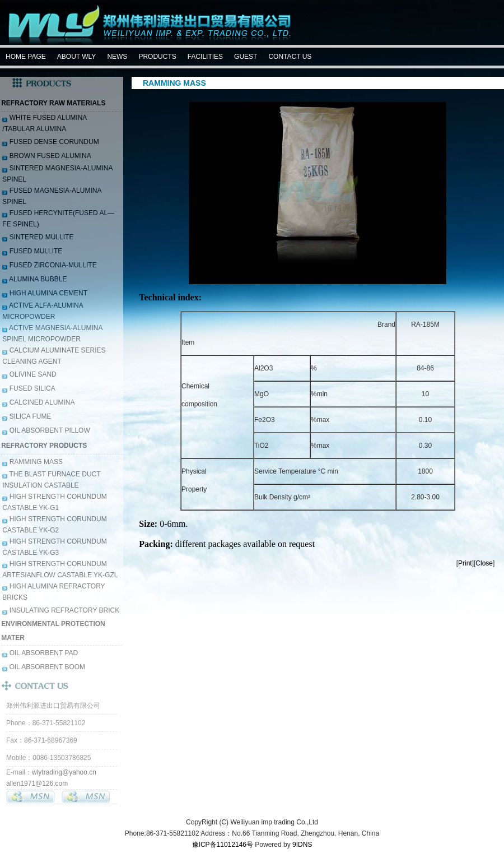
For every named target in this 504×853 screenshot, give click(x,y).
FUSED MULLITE (35, 251)
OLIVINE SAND (32, 374)
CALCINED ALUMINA (41, 402)
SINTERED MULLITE (40, 237)
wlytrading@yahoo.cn (64, 772)
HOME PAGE (26, 57)
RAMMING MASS (35, 462)
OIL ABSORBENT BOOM (46, 667)
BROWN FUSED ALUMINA (49, 156)
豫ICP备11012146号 (223, 845)
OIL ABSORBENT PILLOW (48, 430)
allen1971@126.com (37, 784)
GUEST (246, 57)
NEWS (117, 57)
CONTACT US (290, 57)
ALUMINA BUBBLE (37, 279)
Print (465, 563)
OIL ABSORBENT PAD (43, 653)
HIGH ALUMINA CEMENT (47, 293)
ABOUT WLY (77, 57)
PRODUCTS (157, 57)
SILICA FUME (29, 416)
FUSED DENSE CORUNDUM (53, 142)
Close (484, 563)
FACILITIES (205, 57)
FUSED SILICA (31, 388)
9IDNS (302, 845)
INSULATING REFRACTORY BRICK (63, 610)
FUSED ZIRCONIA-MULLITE (52, 265)
